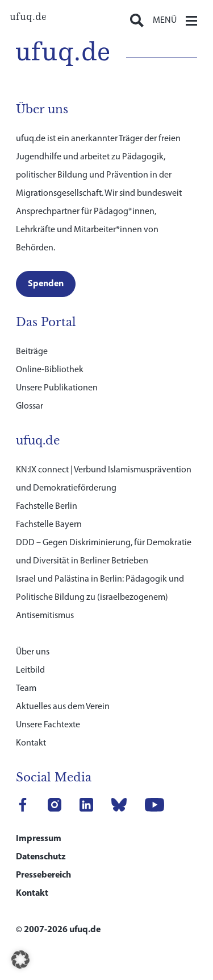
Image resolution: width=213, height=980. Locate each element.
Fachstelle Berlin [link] (47, 507)
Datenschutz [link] (41, 857)
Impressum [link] (39, 839)
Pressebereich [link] (43, 875)
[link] (28, 17)
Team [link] (26, 689)
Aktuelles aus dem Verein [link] (63, 707)
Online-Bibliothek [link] (50, 370)
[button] (20, 960)
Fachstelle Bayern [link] (49, 525)
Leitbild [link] (30, 670)
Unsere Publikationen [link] (57, 388)
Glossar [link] (30, 406)
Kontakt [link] (31, 743)
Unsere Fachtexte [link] (48, 725)
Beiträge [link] (32, 352)
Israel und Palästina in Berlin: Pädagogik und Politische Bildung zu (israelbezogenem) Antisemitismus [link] (100, 598)
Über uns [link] (33, 652)
